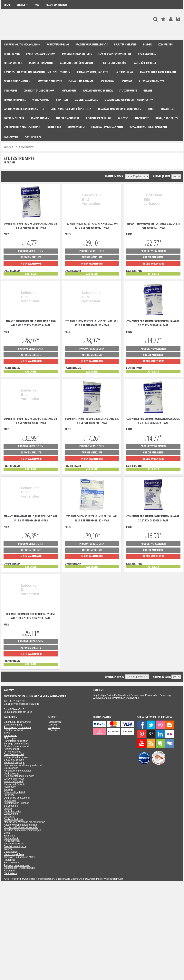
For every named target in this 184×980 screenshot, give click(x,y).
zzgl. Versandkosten (41, 879)
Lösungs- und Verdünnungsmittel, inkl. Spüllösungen (24, 767)
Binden (8, 733)
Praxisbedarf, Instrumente (17, 727)
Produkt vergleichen (31, 251)
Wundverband (11, 814)
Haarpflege (10, 836)
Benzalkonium (11, 863)
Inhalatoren (10, 800)
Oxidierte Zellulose (14, 819)
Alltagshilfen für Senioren (17, 757)
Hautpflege (10, 860)
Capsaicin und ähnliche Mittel (19, 857)
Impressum (54, 727)
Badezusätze (11, 852)
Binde (7, 833)
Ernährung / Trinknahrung (17, 722)
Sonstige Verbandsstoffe (17, 744)
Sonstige (9, 790)
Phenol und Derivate (15, 784)
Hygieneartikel (11, 749)
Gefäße (8, 809)
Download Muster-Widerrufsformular (104, 879)
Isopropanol (10, 787)
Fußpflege (9, 795)
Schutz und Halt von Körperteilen (21, 827)
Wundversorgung (13, 725)
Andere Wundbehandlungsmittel (21, 825)
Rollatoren (9, 871)
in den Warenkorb (31, 263)
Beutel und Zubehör (14, 760)
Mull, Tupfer (10, 738)
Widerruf (53, 730)
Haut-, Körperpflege (14, 762)
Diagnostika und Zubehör (17, 798)
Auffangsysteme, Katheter (17, 771)
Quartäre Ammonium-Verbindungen (22, 830)
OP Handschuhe (13, 752)
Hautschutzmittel (13, 811)
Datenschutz (55, 722)
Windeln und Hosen (14, 779)
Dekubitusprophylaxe (15, 846)
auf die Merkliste (31, 257)
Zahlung (53, 725)
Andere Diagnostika (14, 844)
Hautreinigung (11, 773)
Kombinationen (12, 841)
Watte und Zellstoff (14, 781)
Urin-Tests (9, 817)
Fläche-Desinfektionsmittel (18, 746)
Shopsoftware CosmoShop (70, 879)
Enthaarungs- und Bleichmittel (20, 868)
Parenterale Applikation (16, 741)
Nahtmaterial (11, 873)
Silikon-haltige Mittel (14, 792)
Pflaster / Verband (13, 730)
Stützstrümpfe (11, 806)
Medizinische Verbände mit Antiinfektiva (25, 822)
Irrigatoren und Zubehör (16, 803)
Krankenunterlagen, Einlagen (19, 776)
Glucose (8, 849)
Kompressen (10, 735)
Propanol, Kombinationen (17, 865)
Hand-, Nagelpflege (14, 854)
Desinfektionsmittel (14, 754)
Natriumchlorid (11, 838)
